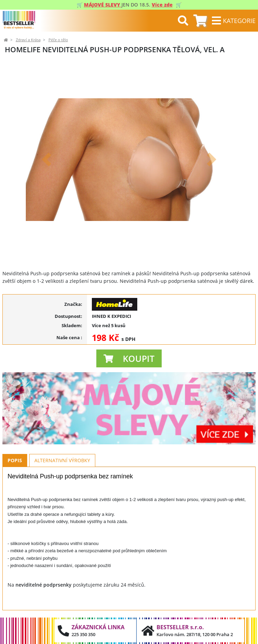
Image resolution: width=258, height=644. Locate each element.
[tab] (200, 21)
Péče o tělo (58, 40)
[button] (46, 159)
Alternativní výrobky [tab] (62, 460)
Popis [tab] (15, 460)
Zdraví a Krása (28, 40)
